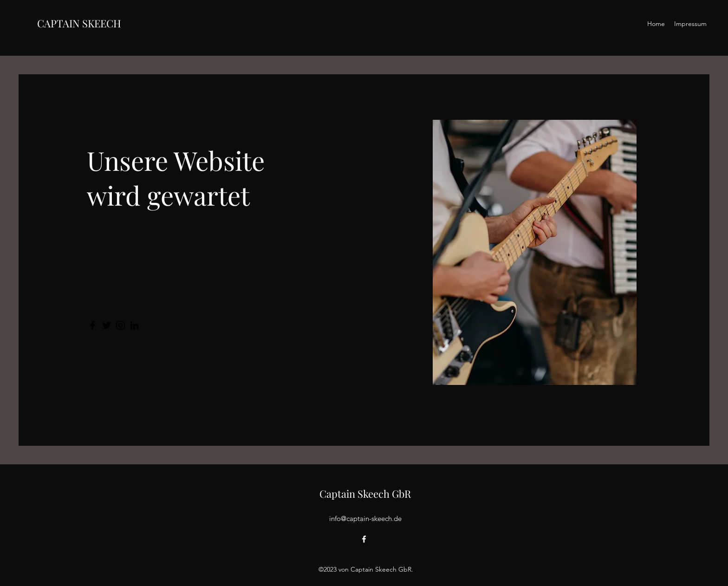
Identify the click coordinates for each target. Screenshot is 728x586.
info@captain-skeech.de (365, 518)
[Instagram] (120, 325)
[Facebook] (93, 325)
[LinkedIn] (134, 325)
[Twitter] (107, 325)
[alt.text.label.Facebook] (364, 539)
